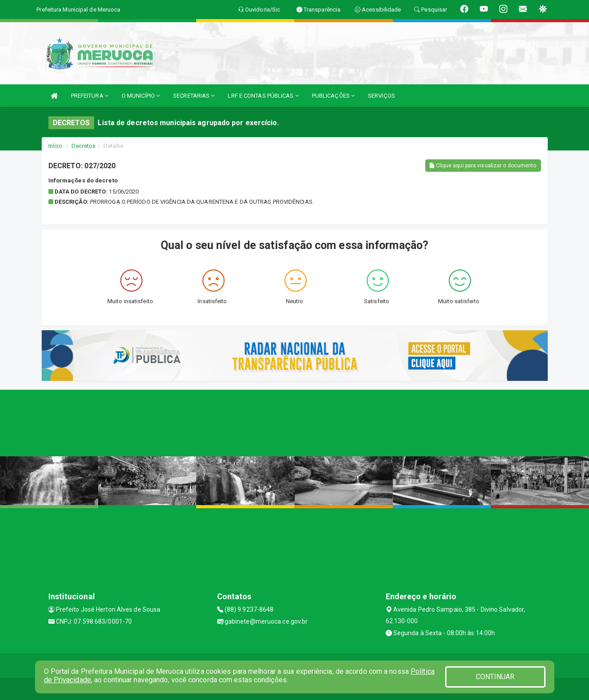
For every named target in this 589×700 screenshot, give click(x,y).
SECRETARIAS (194, 96)
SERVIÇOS (381, 96)
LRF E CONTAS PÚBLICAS (263, 96)
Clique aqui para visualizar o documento (483, 166)
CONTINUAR (495, 677)
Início (55, 146)
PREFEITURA (90, 96)
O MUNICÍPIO (141, 96)
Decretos (83, 146)
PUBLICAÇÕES (333, 96)
